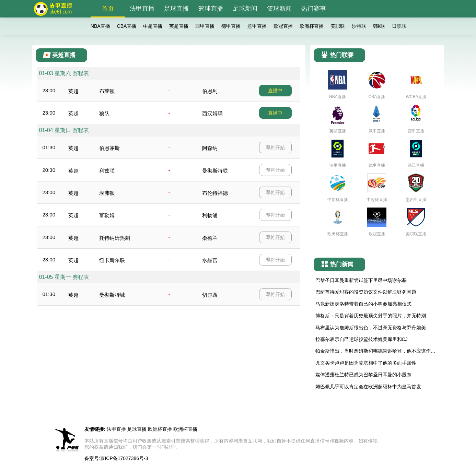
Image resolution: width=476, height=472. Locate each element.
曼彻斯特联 (215, 171)
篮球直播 (211, 9)
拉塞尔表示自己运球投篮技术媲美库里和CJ (362, 339)
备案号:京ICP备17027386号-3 (116, 458)
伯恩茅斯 (109, 148)
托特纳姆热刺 (115, 238)
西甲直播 (205, 26)
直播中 (275, 91)
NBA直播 (100, 26)
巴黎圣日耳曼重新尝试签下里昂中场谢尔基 (361, 280)
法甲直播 (142, 9)
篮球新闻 (279, 9)
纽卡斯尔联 (112, 260)
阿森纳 (210, 148)
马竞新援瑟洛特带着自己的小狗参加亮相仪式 (363, 304)
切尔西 (210, 295)
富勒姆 (107, 215)
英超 (73, 91)
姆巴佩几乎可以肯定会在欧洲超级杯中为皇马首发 (368, 387)
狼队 (104, 113)
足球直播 (176, 9)
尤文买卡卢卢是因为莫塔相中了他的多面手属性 (366, 363)
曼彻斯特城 (112, 295)
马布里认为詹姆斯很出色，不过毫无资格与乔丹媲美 (371, 328)
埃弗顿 (107, 193)
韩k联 (379, 26)
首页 (108, 9)
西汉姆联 (212, 113)
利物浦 (210, 215)
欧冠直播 (283, 26)
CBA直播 (127, 26)
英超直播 (179, 26)
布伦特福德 (215, 193)
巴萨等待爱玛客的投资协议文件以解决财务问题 (366, 292)
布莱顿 (107, 91)
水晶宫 (210, 260)
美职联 (338, 26)
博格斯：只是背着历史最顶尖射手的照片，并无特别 (371, 316)
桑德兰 (210, 238)
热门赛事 (314, 9)
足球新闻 (245, 9)
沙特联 (359, 26)
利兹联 (107, 171)
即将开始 (275, 147)
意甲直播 (257, 26)
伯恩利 (210, 91)
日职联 (399, 26)
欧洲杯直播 (312, 26)
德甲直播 (231, 26)
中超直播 (153, 26)
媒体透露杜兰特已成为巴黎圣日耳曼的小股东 (363, 375)
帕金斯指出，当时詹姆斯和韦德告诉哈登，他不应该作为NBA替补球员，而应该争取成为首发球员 (375, 351)
